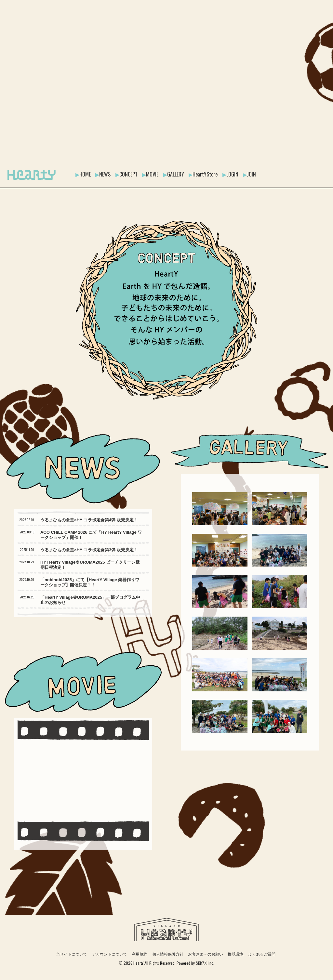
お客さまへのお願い (206, 954)
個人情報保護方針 (168, 954)
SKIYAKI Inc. (205, 963)
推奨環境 (235, 954)
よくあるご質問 (262, 954)
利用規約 (140, 954)
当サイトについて (72, 954)
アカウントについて (110, 954)
